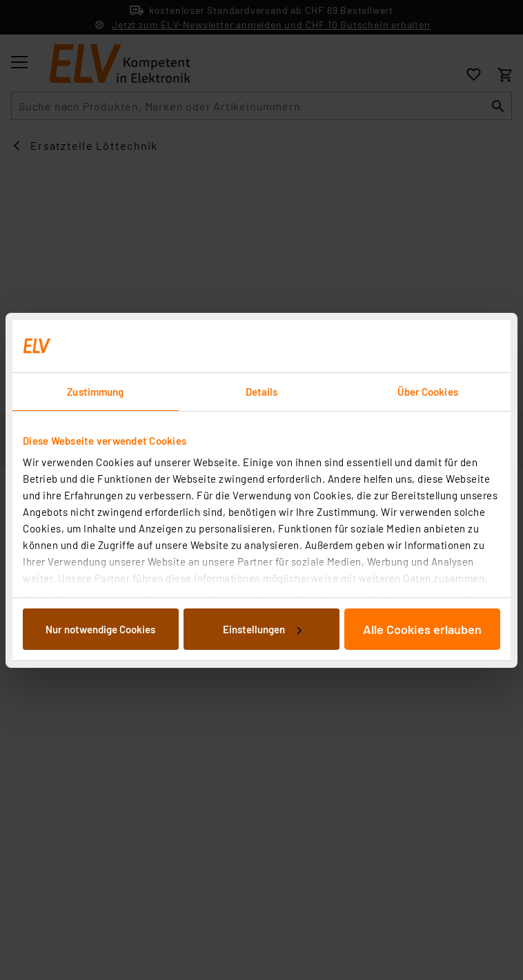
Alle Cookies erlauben (422, 629)
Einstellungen (262, 629)
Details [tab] (262, 392)
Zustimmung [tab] (95, 392)
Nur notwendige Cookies (100, 629)
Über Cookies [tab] (428, 392)
